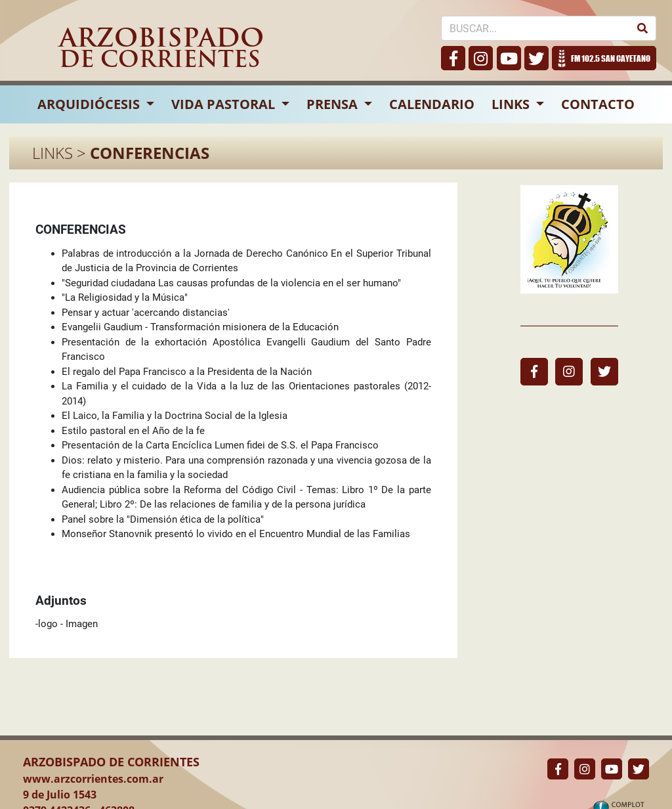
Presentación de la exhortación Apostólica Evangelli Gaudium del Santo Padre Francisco (246, 350)
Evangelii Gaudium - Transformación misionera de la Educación (200, 327)
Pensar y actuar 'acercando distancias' (146, 313)
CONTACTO (598, 104)
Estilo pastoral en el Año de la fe (133, 431)
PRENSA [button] (334, 104)
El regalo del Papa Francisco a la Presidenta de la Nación (187, 372)
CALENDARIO (432, 104)
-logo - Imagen (67, 624)
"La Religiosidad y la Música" (125, 297)
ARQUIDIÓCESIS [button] (90, 104)
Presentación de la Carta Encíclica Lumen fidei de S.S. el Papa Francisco (220, 445)
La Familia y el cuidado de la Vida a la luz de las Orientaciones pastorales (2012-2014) (246, 394)
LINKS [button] (512, 104)
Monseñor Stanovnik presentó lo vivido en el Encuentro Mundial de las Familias (236, 534)
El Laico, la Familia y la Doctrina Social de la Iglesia (175, 416)
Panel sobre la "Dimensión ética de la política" (163, 519)
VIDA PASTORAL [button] (225, 104)
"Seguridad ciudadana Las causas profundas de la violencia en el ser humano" (231, 283)
